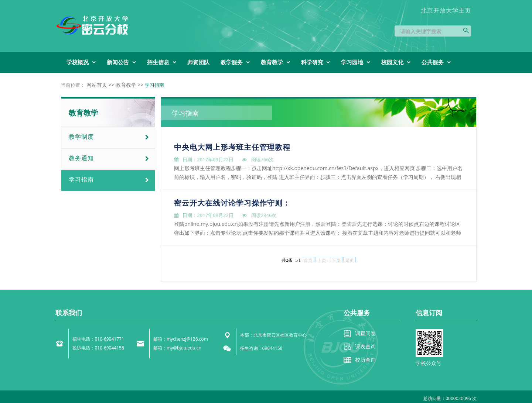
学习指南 (81, 179)
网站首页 (97, 85)
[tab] (108, 138)
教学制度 (81, 137)
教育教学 (126, 85)
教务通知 (81, 158)
